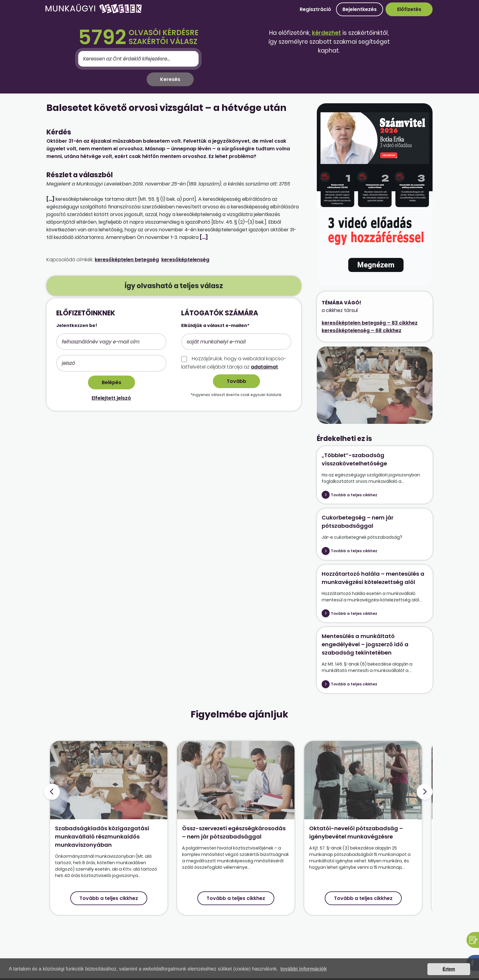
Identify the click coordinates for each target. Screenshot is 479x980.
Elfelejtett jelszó (111, 398)
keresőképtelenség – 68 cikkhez (362, 330)
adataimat (264, 367)
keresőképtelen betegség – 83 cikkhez (370, 323)
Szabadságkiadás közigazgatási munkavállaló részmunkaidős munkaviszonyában (102, 837)
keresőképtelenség (185, 260)
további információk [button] (304, 969)
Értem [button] (449, 969)
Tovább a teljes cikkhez (354, 495)
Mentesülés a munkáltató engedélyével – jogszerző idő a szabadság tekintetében (365, 644)
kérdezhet (326, 33)
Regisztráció (315, 9)
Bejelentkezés (360, 9)
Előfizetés (409, 9)
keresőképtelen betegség (127, 260)
